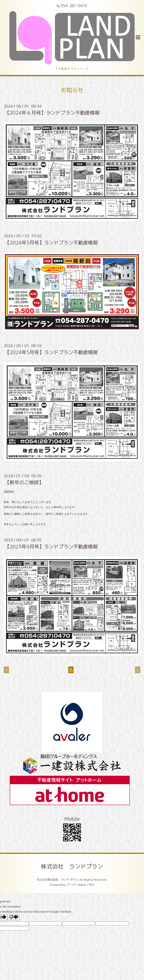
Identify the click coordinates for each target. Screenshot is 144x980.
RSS (92, 885)
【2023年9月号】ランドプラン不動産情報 (51, 547)
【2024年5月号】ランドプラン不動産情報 (51, 242)
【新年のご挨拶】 (24, 482)
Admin (82, 885)
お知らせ (72, 90)
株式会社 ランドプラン (72, 866)
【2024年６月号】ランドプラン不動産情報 (52, 113)
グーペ (71, 885)
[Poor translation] (14, 917)
